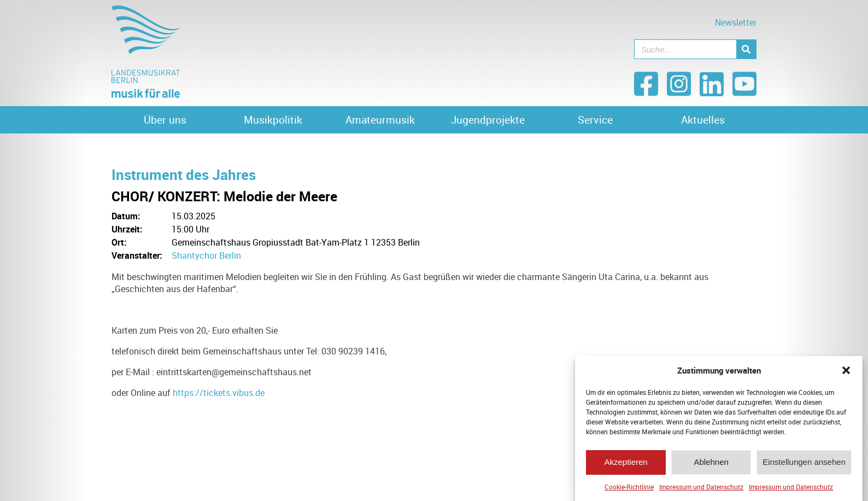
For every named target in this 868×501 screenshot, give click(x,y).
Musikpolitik (273, 120)
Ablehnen (711, 466)
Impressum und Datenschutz (701, 491)
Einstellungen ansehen (804, 466)
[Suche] (746, 49)
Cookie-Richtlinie (629, 491)
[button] (846, 375)
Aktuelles (703, 120)
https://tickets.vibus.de (219, 393)
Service (595, 120)
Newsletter (736, 22)
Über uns (165, 120)
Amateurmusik (380, 120)
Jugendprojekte (488, 120)
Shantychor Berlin (206, 255)
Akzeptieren (626, 466)
